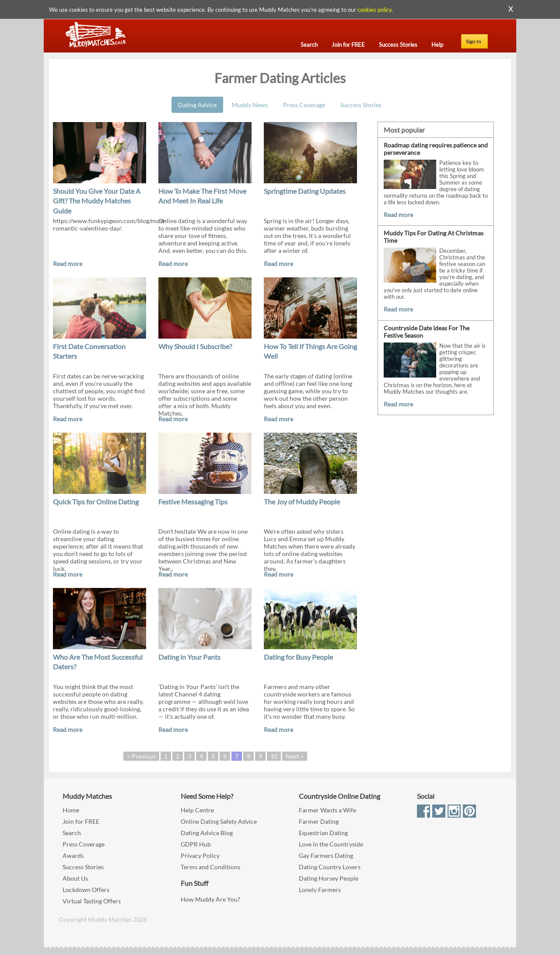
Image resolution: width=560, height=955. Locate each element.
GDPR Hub (196, 844)
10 (274, 756)
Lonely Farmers (320, 890)
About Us (75, 878)
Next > (295, 756)
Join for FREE (81, 821)
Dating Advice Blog (207, 833)
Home (71, 810)
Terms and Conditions (210, 867)
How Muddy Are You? (210, 899)
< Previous (141, 756)
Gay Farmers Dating (326, 855)
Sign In (474, 41)
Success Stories (361, 105)
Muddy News (250, 105)
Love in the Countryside (331, 844)
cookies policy (374, 10)
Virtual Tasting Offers (92, 901)
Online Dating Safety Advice (219, 821)
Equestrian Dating (323, 833)
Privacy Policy (200, 855)
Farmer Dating (319, 821)
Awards (73, 855)
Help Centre (197, 810)
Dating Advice (197, 105)
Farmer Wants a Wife (327, 810)
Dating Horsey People (329, 878)
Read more (68, 264)
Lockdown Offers (86, 890)
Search (72, 833)
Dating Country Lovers (330, 867)
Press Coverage (304, 105)
